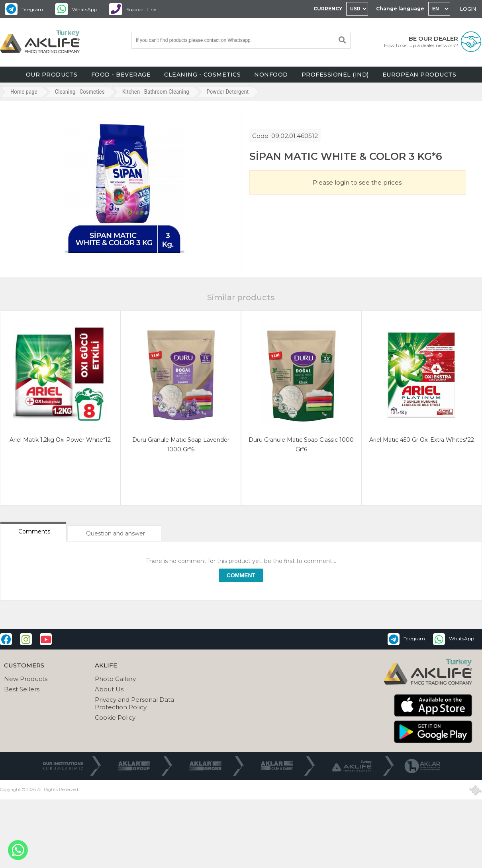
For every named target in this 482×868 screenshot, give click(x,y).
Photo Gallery (115, 679)
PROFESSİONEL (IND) (335, 75)
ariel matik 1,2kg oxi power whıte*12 (60, 440)
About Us (109, 689)
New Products (26, 679)
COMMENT (241, 575)
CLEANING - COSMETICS (202, 75)
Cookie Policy (115, 717)
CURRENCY (328, 9)
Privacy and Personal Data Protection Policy (134, 703)
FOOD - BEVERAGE (121, 75)
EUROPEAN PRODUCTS (419, 75)
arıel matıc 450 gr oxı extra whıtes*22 (422, 440)
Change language (400, 9)
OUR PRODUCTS (52, 75)
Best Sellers (22, 689)
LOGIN (468, 9)
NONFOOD (271, 75)
